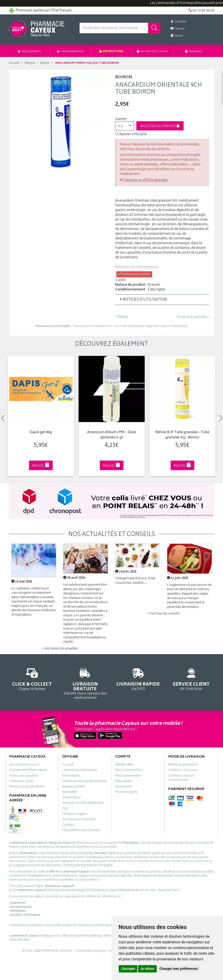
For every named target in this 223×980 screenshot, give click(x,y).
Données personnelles (79, 820)
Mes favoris (124, 787)
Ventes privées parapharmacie (84, 782)
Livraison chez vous (183, 771)
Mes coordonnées (129, 771)
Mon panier (123, 782)
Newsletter (70, 793)
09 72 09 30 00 (191, 679)
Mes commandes (128, 776)
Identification (125, 765)
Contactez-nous (21, 782)
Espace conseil (73, 787)
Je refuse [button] (147, 969)
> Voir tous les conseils (164, 614)
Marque (30, 63)
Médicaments (29, 52)
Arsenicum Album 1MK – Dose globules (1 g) (111, 435)
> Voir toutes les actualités (60, 649)
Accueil (14, 63)
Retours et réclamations (27, 787)
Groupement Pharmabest (28, 771)
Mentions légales (75, 815)
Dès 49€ (85, 683)
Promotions (111, 52)
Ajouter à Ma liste (131, 134)
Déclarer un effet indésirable (146, 180)
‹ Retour (122, 317)
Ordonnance (72, 798)
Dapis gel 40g (41, 433)
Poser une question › (193, 317)
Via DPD (138, 679)
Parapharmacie (70, 52)
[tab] (162, 300)
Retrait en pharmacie (183, 765)
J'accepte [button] (128, 969)
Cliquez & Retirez (32, 679)
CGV (65, 809)
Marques (194, 52)
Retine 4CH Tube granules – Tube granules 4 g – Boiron (182, 435)
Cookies (68, 825)
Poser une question (24, 776)
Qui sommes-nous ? (25, 765)
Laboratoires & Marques (80, 771)
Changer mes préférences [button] (179, 969)
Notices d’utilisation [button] (143, 300)
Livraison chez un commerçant (181, 778)
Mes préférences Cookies (81, 831)
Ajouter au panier (160, 126)
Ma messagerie (126, 793)
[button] (125, 126)
